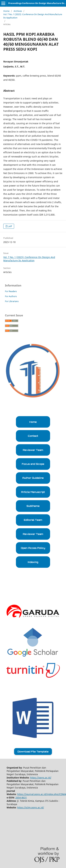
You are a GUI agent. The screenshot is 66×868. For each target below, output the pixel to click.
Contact (33, 436)
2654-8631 (21, 798)
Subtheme (33, 506)
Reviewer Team (33, 450)
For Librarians (12, 301)
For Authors (11, 296)
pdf (10, 226)
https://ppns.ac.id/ (41, 778)
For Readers (11, 291)
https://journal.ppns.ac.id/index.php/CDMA (42, 794)
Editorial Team (33, 520)
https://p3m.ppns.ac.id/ (31, 807)
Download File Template (33, 752)
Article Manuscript (33, 492)
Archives (18, 11)
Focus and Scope (33, 464)
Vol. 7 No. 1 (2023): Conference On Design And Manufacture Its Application (33, 16)
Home (6, 11)
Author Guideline (33, 478)
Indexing (33, 562)
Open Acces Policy (33, 548)
